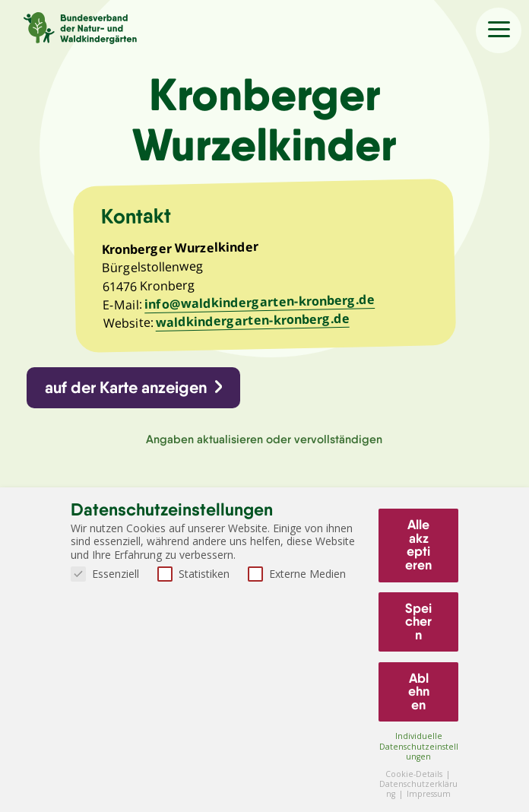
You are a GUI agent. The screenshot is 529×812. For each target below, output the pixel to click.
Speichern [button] (418, 622)
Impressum (429, 794)
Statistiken (193, 574)
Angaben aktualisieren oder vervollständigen (264, 439)
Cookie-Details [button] (415, 774)
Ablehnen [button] (419, 691)
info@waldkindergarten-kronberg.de (260, 302)
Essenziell (105, 574)
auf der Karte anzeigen (126, 387)
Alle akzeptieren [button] (418, 545)
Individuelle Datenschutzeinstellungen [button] (419, 746)
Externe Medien (297, 574)
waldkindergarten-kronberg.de (252, 320)
